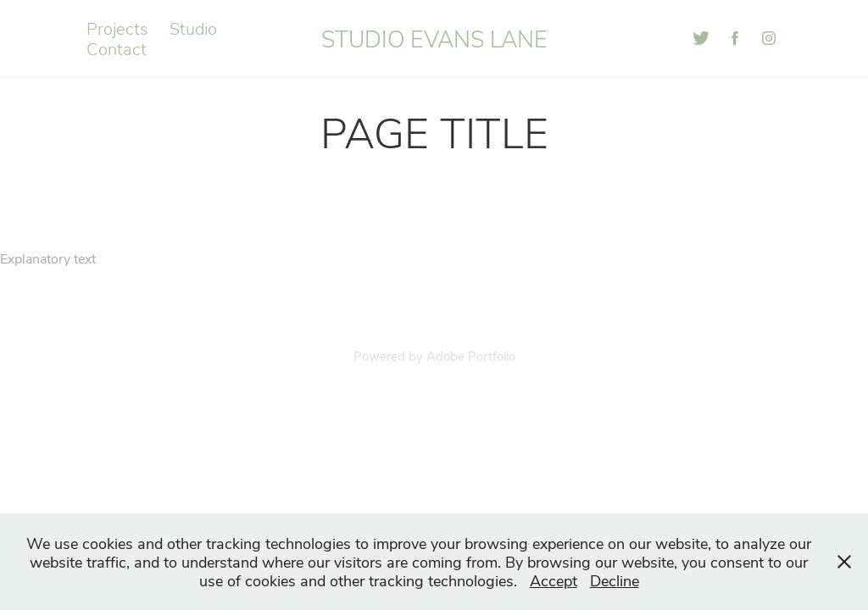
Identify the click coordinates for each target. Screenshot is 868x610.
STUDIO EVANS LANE (434, 38)
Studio (193, 28)
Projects (117, 28)
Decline (615, 580)
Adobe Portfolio (471, 356)
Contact (117, 48)
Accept (554, 580)
